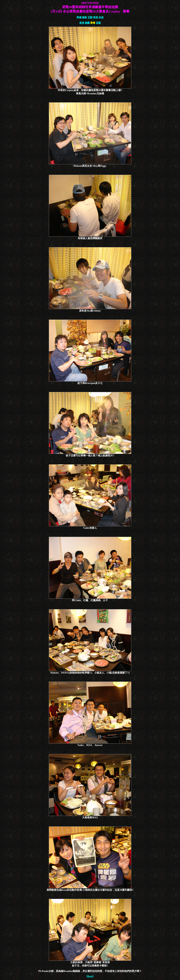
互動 (90, 17)
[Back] (90, 976)
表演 (82, 23)
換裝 (84, 17)
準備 (79, 17)
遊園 (87, 23)
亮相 (96, 17)
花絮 (98, 23)
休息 (101, 17)
